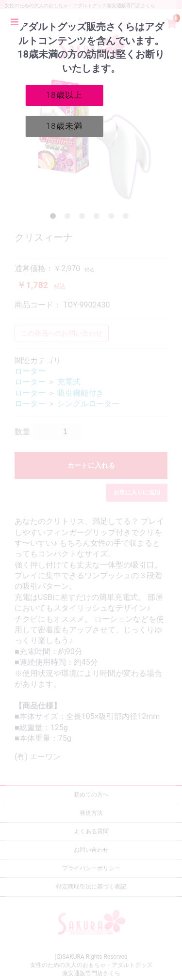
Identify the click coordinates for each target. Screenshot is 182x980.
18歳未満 (64, 126)
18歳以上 (64, 95)
